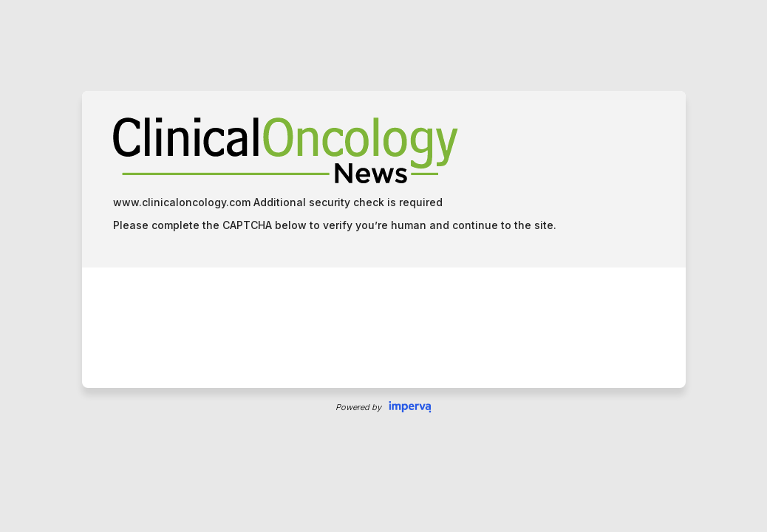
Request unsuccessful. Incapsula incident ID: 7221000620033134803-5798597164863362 (383, 266)
